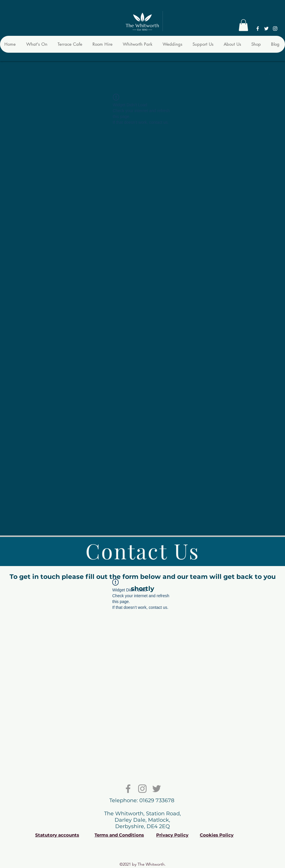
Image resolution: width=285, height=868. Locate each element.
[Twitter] (266, 29)
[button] (243, 25)
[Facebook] (258, 29)
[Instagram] (275, 29)
